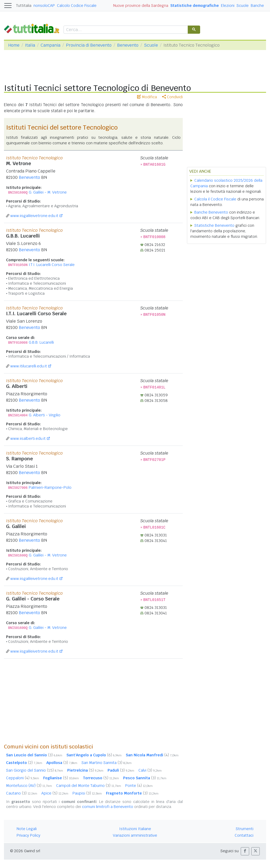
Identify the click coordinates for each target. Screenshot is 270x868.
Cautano (22, 793)
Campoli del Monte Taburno (89, 786)
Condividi (172, 97)
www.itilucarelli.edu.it (29, 366)
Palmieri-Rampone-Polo (50, 487)
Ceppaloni (23, 778)
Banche (257, 6)
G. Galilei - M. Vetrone (48, 192)
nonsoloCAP (44, 6)
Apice (55, 793)
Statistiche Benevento (214, 225)
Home (14, 45)
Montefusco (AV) (29, 786)
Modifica (147, 97)
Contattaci (244, 835)
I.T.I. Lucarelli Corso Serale (52, 265)
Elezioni (228, 6)
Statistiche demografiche (195, 6)
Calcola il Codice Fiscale (215, 199)
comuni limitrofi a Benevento (108, 807)
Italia (30, 45)
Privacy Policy (28, 835)
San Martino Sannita (107, 763)
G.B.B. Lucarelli (41, 342)
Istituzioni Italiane (135, 829)
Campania (50, 45)
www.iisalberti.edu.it (28, 438)
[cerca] (125, 30)
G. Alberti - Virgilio (45, 415)
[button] (245, 851)
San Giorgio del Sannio (35, 770)
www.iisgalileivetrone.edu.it (34, 216)
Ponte (139, 786)
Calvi (150, 770)
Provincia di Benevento (89, 45)
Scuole (243, 6)
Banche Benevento (211, 212)
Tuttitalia (24, 6)
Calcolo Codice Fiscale (77, 6)
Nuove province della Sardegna (141, 6)
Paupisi (87, 793)
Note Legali (27, 829)
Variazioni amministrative (135, 835)
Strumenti (245, 829)
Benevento (128, 45)
